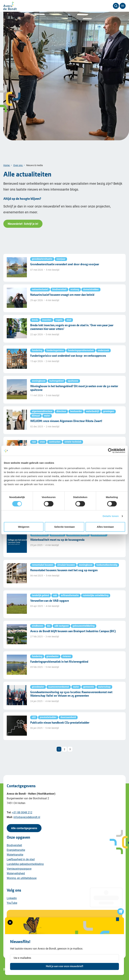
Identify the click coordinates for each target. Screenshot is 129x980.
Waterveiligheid (16, 873)
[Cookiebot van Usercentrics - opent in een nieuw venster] (110, 451)
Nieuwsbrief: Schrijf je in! (23, 224)
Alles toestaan (105, 527)
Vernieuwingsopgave (19, 869)
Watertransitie (15, 854)
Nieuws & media (35, 165)
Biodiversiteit (14, 845)
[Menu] (123, 6)
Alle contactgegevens (24, 828)
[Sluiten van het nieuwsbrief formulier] (10, 922)
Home (7, 165)
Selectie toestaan (65, 527)
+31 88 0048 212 (22, 812)
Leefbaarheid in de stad (21, 859)
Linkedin (12, 898)
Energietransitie (16, 850)
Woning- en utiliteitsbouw (22, 878)
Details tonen (111, 516)
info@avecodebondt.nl (27, 817)
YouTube (12, 903)
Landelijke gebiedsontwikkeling (25, 864)
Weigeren (24, 527)
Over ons (18, 165)
